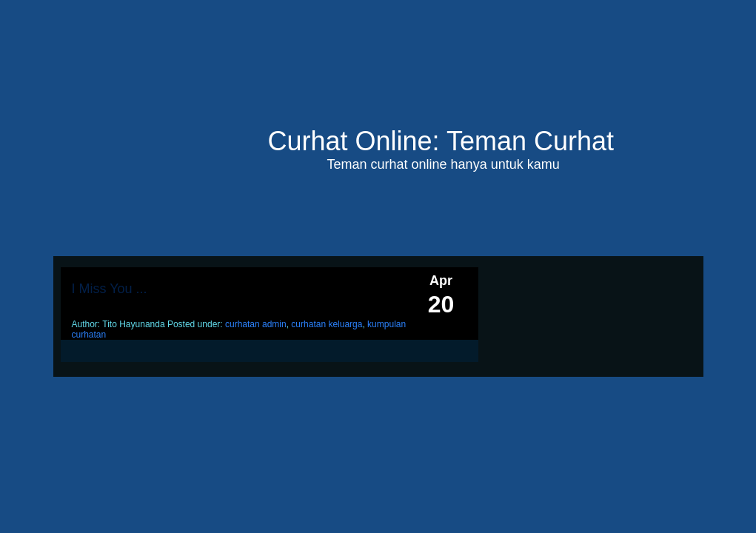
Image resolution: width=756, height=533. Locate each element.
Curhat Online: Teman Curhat (441, 141)
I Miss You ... (110, 289)
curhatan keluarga (327, 324)
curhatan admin (256, 324)
